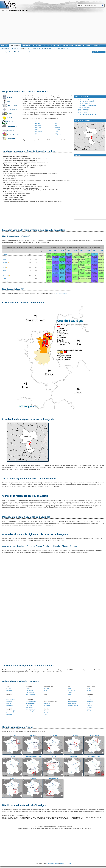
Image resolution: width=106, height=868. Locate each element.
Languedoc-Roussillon (51, 702)
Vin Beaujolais (33, 735)
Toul (45, 715)
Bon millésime (75, 254)
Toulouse (90, 705)
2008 (75, 251)
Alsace (37, 122)
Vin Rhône (12, 778)
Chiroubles (5, 262)
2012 (49, 251)
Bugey (37, 129)
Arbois (46, 698)
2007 (82, 251)
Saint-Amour (5, 281)
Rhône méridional (72, 703)
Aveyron (89, 700)
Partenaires (63, 864)
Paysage (10, 122)
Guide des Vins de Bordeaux (86, 102)
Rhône (56, 131)
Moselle (46, 713)
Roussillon (58, 129)
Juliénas (5, 270)
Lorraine (57, 124)
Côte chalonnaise (30, 694)
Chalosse (90, 707)
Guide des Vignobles (84, 111)
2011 (56, 251)
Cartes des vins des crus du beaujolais (23, 303)
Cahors (89, 698)
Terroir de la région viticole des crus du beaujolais (29, 478)
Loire (56, 126)
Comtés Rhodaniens (61, 293)
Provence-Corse (49, 687)
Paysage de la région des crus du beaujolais (26, 517)
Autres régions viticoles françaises (21, 681)
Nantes (69, 689)
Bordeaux (37, 124)
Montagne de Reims (31, 702)
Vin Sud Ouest (53, 778)
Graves (8, 698)
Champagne (38, 131)
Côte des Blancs (30, 705)
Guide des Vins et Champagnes (87, 100)
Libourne (9, 703)
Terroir (10, 114)
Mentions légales (55, 864)
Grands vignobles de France (18, 727)
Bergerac (90, 696)
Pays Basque (91, 711)
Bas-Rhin (9, 689)
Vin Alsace (12, 735)
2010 (62, 251)
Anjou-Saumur (71, 690)
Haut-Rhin (9, 690)
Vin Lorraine (74, 757)
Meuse (46, 711)
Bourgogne (38, 127)
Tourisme (11, 130)
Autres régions (13, 134)
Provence (57, 127)
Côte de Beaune (30, 692)
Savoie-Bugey (91, 687)
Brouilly (4, 257)
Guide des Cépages (84, 109)
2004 (101, 251)
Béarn (89, 709)
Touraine (70, 692)
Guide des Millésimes (84, 107)
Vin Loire (53, 757)
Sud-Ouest (58, 135)
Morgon (5, 273)
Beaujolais (38, 126)
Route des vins (13, 126)
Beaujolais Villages (11, 713)
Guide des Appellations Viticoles (87, 115)
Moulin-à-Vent (6, 276)
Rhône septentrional (73, 702)
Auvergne (70, 696)
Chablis (28, 689)
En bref (10, 97)
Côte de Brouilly (6, 265)
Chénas (5, 260)
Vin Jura (12, 757)
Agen (89, 703)
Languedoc (58, 122)
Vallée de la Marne (31, 703)
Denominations (47, 49)
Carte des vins (13, 105)
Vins (54, 49)
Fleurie (4, 268)
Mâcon (28, 696)
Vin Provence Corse (94, 757)
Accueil (48, 864)
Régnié (4, 278)
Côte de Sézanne (30, 709)
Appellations (36, 49)
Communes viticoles (63, 49)
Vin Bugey (33, 778)
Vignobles (15, 49)
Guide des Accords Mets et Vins (87, 105)
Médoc (8, 696)
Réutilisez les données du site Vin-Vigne (24, 805)
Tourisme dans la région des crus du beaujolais (28, 666)
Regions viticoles (25, 49)
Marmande (90, 702)
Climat (9, 118)
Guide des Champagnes (85, 104)
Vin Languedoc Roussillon (33, 757)
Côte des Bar (29, 707)
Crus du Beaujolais (11, 711)
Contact (69, 864)
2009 (69, 251)
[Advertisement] (53, 28)
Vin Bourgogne (74, 735)
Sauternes (9, 702)
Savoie (57, 133)
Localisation (12, 110)
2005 (95, 251)
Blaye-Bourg (10, 705)
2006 (88, 251)
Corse (37, 133)
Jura (36, 135)
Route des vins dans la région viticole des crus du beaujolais (35, 534)
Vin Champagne (6, 49)
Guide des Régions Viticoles (86, 113)
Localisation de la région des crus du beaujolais (28, 419)
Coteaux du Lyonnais (73, 705)
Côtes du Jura (48, 696)
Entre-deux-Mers (11, 700)
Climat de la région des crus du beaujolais (25, 496)
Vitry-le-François (30, 711)
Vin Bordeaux (53, 735)
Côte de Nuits (29, 690)
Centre (69, 694)
